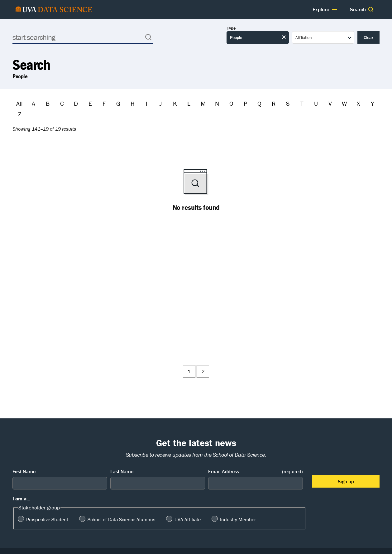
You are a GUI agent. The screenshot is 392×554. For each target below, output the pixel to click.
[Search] (83, 37)
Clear (368, 37)
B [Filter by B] (48, 103)
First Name (24, 471)
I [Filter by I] (147, 103)
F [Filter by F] (104, 103)
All (19, 103)
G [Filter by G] (118, 103)
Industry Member (238, 519)
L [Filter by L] (189, 103)
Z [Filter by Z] (20, 114)
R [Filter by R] (274, 103)
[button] (371, 9)
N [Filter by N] (217, 103)
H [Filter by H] (133, 103)
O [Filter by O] (231, 103)
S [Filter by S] (288, 103)
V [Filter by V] (330, 103)
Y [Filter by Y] (372, 103)
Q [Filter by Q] (259, 103)
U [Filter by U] (316, 103)
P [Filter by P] (245, 103)
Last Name (122, 471)
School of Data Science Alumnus (121, 519)
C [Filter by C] (62, 103)
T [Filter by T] (302, 103)
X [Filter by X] (358, 103)
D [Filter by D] (76, 103)
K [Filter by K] (175, 103)
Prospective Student (47, 519)
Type (231, 28)
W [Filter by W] (344, 103)
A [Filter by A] (33, 103)
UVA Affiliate (188, 519)
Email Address (256, 472)
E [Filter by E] (90, 103)
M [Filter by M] (203, 103)
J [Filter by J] (161, 103)
